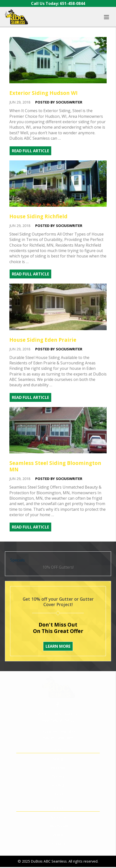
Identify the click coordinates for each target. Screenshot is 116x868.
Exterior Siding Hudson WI (43, 93)
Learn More (58, 646)
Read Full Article (30, 151)
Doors (58, 769)
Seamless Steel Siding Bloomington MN (55, 466)
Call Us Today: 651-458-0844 (58, 3)
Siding (58, 734)
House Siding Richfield (38, 216)
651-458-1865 (62, 713)
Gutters (58, 752)
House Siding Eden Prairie (43, 340)
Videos (58, 810)
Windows (58, 743)
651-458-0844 (64, 707)
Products (58, 819)
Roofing (58, 760)
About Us (58, 792)
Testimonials (58, 801)
